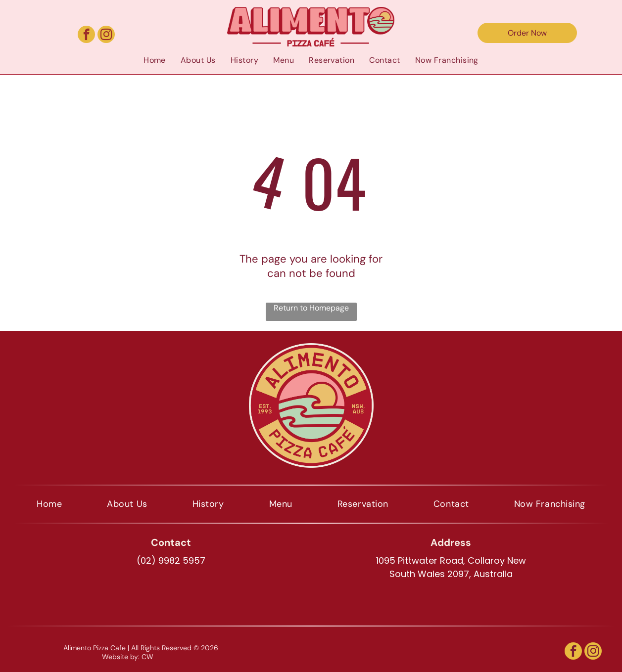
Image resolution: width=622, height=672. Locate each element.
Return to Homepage (311, 308)
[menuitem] (155, 60)
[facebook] (86, 36)
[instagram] (106, 36)
